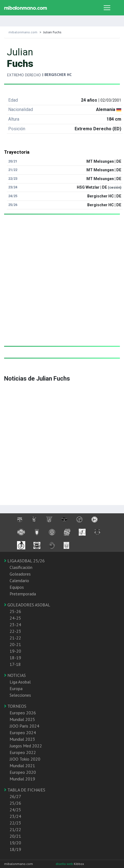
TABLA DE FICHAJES (25, 790)
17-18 (15, 664)
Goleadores (20, 574)
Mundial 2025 (22, 719)
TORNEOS (15, 706)
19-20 (15, 651)
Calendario (19, 581)
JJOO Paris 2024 (24, 726)
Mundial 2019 (22, 779)
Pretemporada (23, 594)
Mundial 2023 (22, 739)
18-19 (15, 658)
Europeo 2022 (23, 752)
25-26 (15, 611)
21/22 (15, 829)
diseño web (65, 864)
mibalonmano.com (23, 32)
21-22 (15, 638)
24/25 (15, 810)
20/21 (15, 836)
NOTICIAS (15, 675)
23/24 (15, 816)
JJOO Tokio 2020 (25, 759)
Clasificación (21, 567)
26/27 (15, 796)
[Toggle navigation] (107, 8)
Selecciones (20, 695)
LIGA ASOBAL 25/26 (24, 561)
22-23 (15, 631)
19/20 (15, 843)
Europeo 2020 (23, 772)
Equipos (17, 587)
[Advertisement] (60, 286)
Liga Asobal (20, 682)
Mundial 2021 (22, 766)
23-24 (15, 625)
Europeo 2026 (23, 713)
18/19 (15, 849)
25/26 (15, 803)
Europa (16, 688)
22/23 (15, 823)
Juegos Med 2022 (26, 746)
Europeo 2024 (23, 733)
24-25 (15, 618)
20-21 (15, 644)
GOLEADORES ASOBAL (27, 605)
